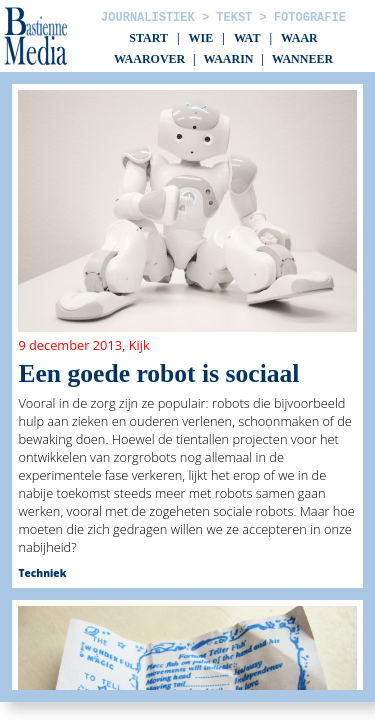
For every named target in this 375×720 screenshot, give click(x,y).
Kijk (139, 345)
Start (148, 38)
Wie (201, 38)
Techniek (42, 573)
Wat (247, 38)
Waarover (149, 59)
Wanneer (302, 59)
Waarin (228, 59)
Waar (299, 38)
